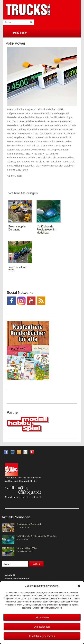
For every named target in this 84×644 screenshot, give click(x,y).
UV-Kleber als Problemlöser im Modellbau (46, 230)
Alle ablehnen (42, 627)
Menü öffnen (20, 33)
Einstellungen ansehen (42, 636)
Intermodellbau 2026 (27, 548)
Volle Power (15, 43)
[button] (79, 586)
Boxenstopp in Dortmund (17, 228)
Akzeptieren (42, 617)
